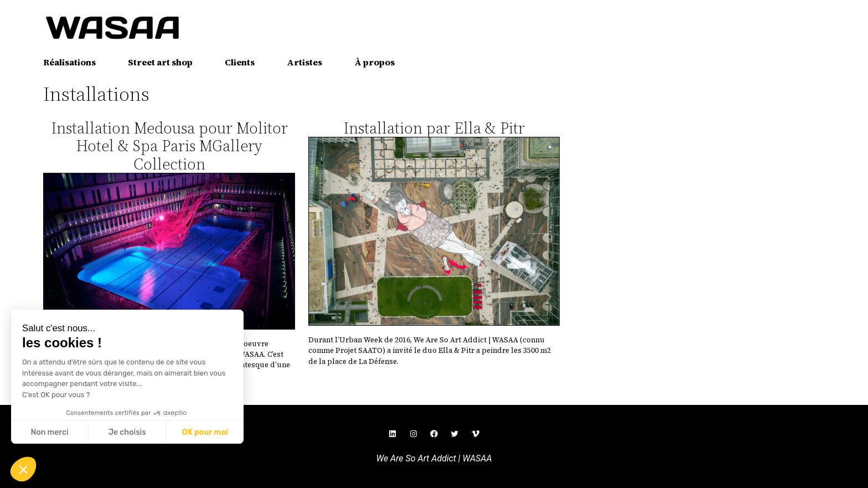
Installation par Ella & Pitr (434, 128)
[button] (23, 469)
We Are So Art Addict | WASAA (434, 458)
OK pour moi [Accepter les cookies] (205, 432)
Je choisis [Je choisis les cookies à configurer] (127, 432)
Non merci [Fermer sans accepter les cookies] (49, 432)
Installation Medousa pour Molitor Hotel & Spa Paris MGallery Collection (169, 146)
